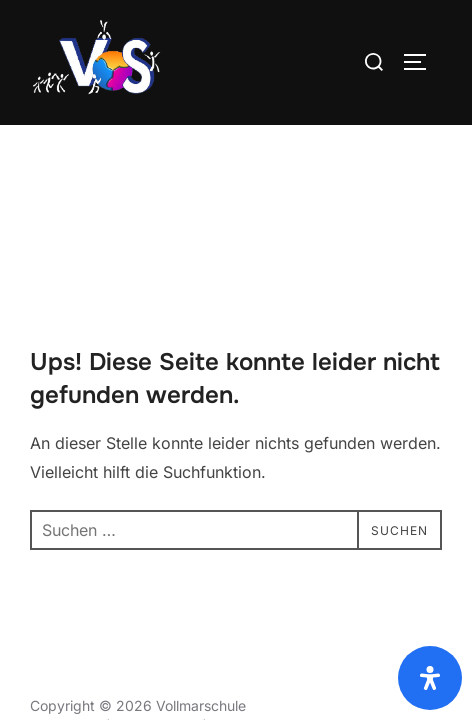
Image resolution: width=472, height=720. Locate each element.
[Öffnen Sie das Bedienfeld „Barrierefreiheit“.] (430, 678)
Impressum (66, 603)
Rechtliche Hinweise (276, 603)
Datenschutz (71, 558)
